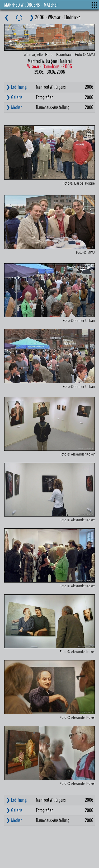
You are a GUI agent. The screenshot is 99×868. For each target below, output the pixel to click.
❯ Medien (14, 107)
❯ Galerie (14, 97)
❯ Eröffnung (16, 87)
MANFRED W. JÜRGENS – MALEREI (31, 5)
